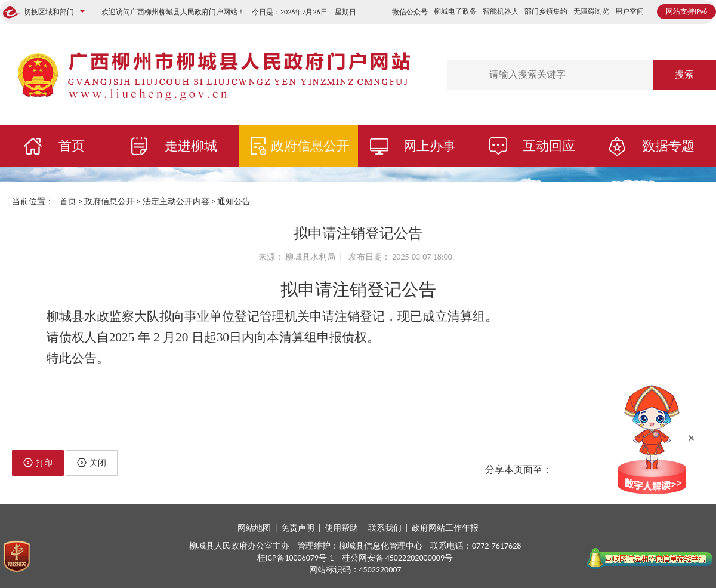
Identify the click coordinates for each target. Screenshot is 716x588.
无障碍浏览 (591, 11)
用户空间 (629, 11)
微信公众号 (410, 12)
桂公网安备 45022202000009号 (398, 558)
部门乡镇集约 (546, 11)
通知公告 (234, 201)
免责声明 (298, 528)
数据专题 (668, 146)
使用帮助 (341, 528)
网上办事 (430, 146)
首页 (72, 146)
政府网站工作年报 (445, 528)
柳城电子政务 (455, 11)
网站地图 (254, 528)
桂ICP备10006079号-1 (295, 558)
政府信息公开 (310, 146)
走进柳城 (191, 146)
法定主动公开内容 (176, 201)
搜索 (684, 74)
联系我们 (385, 528)
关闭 (92, 463)
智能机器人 (501, 11)
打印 (38, 463)
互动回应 (549, 146)
